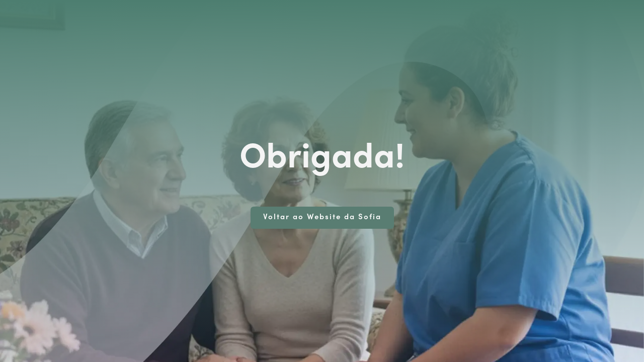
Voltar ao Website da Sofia (322, 217)
